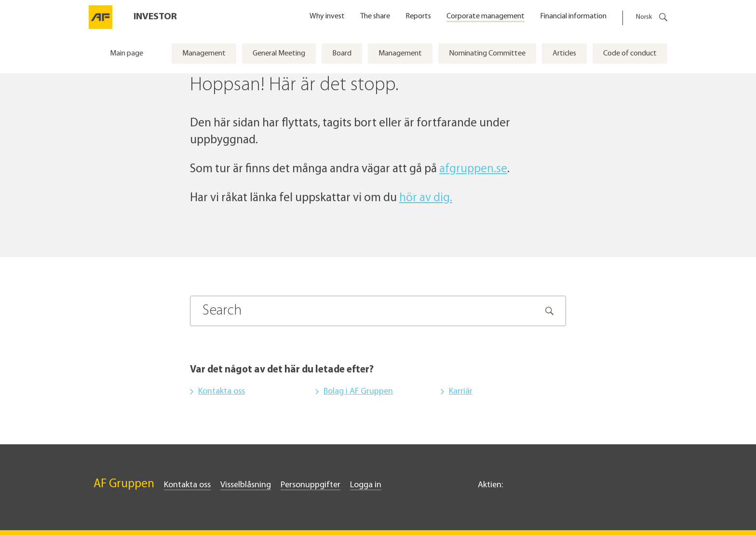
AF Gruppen (124, 484)
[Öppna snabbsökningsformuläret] (662, 17)
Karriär (461, 391)
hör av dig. (426, 198)
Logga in (366, 485)
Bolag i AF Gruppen (358, 391)
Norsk (644, 17)
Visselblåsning (246, 485)
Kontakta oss (222, 391)
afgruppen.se (473, 169)
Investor (155, 17)
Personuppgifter (310, 485)
